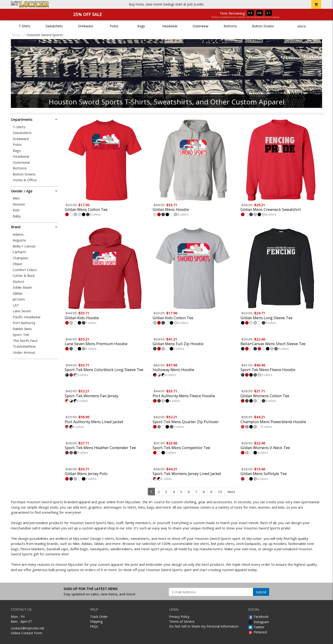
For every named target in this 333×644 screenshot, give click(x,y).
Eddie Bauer (22, 287)
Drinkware (86, 26)
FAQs (94, 626)
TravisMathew (24, 346)
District (18, 282)
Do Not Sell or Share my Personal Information (204, 626)
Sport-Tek (21, 335)
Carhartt (19, 252)
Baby (17, 216)
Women (19, 204)
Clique (17, 264)
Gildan (18, 293)
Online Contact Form (26, 633)
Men (16, 198)
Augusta (19, 240)
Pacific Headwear (27, 317)
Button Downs (263, 26)
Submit (261, 592)
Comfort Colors (25, 270)
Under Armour (24, 352)
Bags (141, 26)
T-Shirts (25, 26)
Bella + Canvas (24, 246)
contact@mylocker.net (28, 628)
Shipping (96, 621)
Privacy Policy (179, 617)
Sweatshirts (54, 26)
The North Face (25, 341)
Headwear (170, 26)
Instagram (259, 622)
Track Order (99, 617)
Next (231, 492)
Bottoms (230, 26)
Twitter (256, 627)
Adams (18, 234)
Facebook (258, 617)
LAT (16, 305)
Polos (114, 26)
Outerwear (201, 26)
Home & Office (25, 180)
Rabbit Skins (22, 329)
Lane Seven (22, 311)
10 (220, 492)
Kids (16, 210)
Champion (20, 258)
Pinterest (258, 632)
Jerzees (19, 299)
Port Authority (24, 323)
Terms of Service (182, 621)
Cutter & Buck (24, 276)
